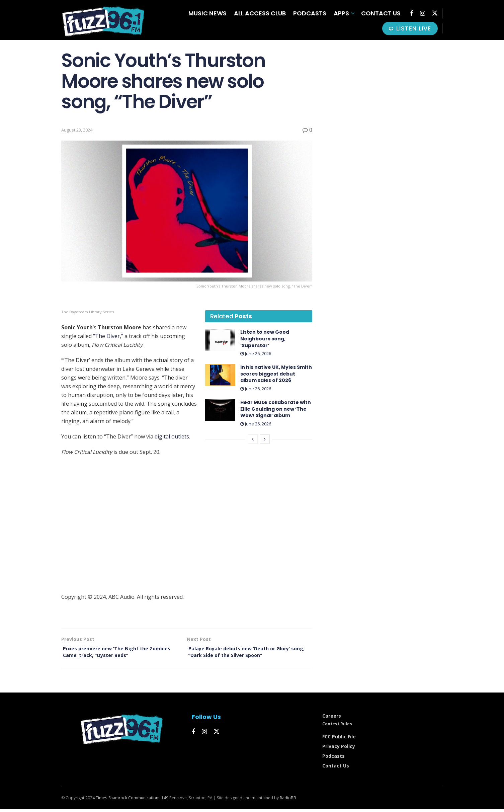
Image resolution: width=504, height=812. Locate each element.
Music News (207, 13)
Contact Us (381, 13)
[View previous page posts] (253, 439)
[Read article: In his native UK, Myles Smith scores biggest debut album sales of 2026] (220, 375)
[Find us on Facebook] (412, 13)
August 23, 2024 (77, 130)
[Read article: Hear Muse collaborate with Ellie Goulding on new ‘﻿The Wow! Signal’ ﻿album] (220, 410)
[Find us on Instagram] (423, 13)
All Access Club (260, 13)
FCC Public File (339, 740)
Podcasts (310, 13)
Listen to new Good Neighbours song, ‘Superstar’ (265, 339)
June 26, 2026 (256, 353)
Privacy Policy (339, 749)
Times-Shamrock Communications (128, 801)
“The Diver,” (108, 336)
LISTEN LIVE (410, 28)
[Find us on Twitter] (435, 13)
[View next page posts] (265, 439)
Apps (341, 13)
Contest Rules (337, 727)
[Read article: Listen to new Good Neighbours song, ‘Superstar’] (220, 340)
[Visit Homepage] (103, 20)
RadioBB (288, 801)
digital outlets (172, 436)
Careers (332, 719)
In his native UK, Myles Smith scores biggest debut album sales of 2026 (276, 374)
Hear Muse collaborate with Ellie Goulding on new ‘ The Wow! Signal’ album (276, 409)
